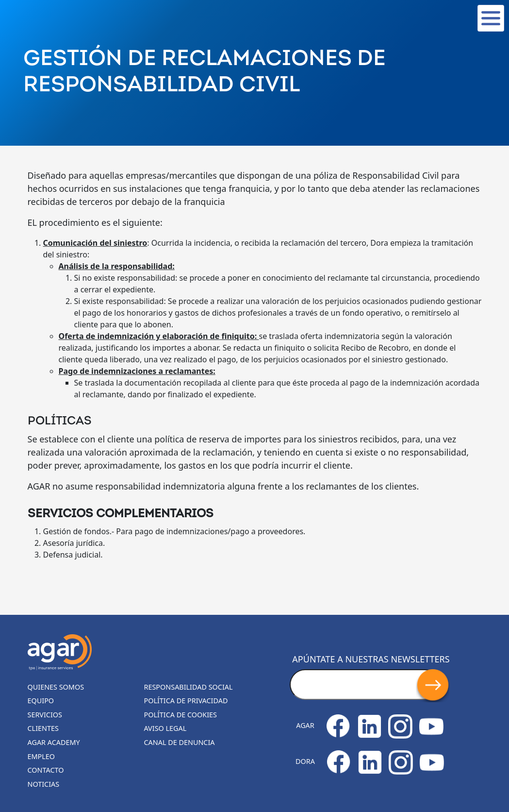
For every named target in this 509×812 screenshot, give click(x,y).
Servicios (45, 715)
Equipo (41, 701)
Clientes (43, 728)
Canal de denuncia (180, 742)
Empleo (41, 756)
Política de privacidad (186, 701)
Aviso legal (165, 728)
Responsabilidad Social (189, 687)
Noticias (44, 784)
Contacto (46, 770)
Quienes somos (56, 687)
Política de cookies (181, 715)
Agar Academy (54, 742)
